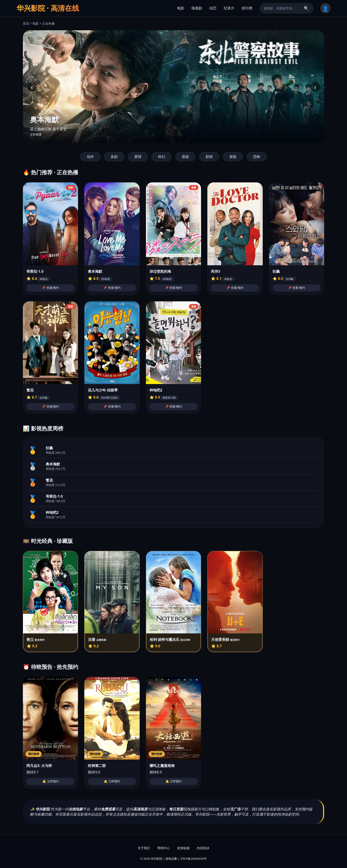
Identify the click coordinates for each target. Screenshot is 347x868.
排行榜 (247, 8)
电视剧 (197, 8)
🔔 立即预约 (51, 781)
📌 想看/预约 (50, 288)
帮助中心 (164, 848)
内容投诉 (203, 848)
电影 (181, 8)
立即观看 (36, 135)
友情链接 (183, 848)
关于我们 (144, 848)
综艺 (213, 8)
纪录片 (229, 8)
